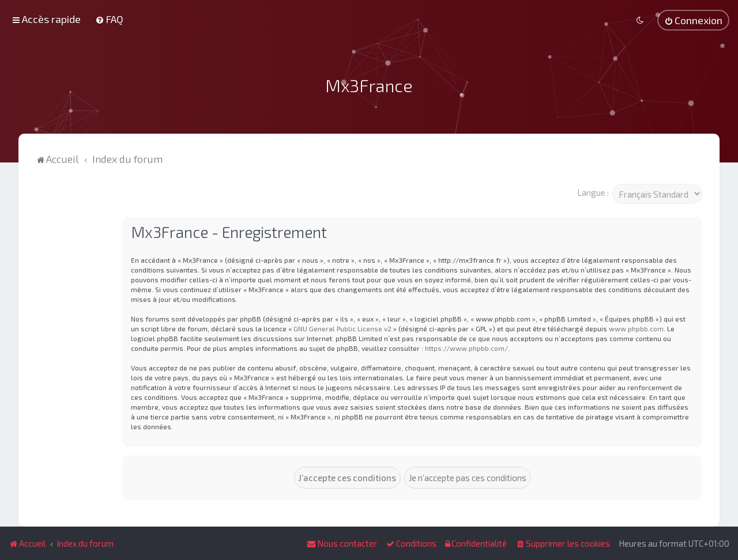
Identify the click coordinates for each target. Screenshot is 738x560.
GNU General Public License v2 (342, 327)
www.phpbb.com (636, 327)
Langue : (593, 191)
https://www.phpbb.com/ (466, 347)
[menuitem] (109, 19)
